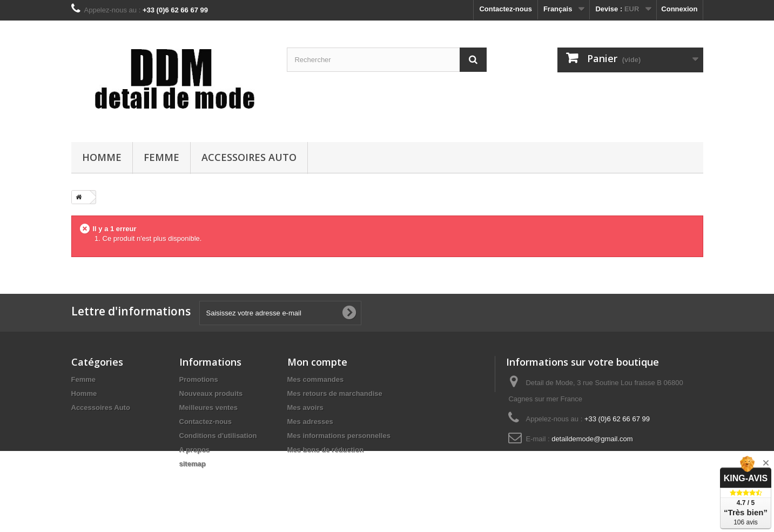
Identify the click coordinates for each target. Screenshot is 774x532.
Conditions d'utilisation (218, 436)
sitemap (193, 464)
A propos (195, 450)
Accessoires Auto (249, 157)
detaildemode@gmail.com (592, 439)
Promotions (199, 379)
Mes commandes (316, 379)
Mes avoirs (305, 408)
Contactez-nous (506, 9)
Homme (102, 157)
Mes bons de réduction (326, 450)
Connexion (679, 9)
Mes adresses (310, 422)
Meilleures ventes (208, 408)
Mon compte (317, 362)
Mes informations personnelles (339, 436)
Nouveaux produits (211, 393)
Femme (161, 157)
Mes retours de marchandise (335, 393)
